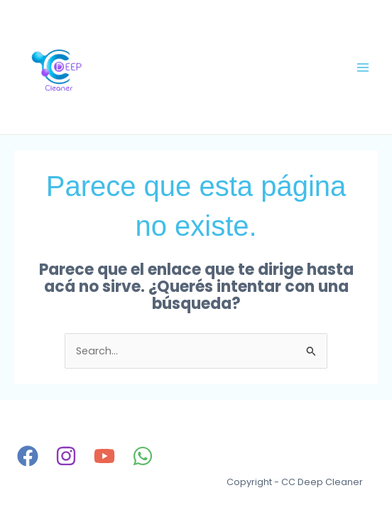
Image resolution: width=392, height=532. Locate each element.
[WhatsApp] (143, 456)
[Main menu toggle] (363, 67)
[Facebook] (28, 456)
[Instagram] (66, 456)
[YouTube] (104, 456)
